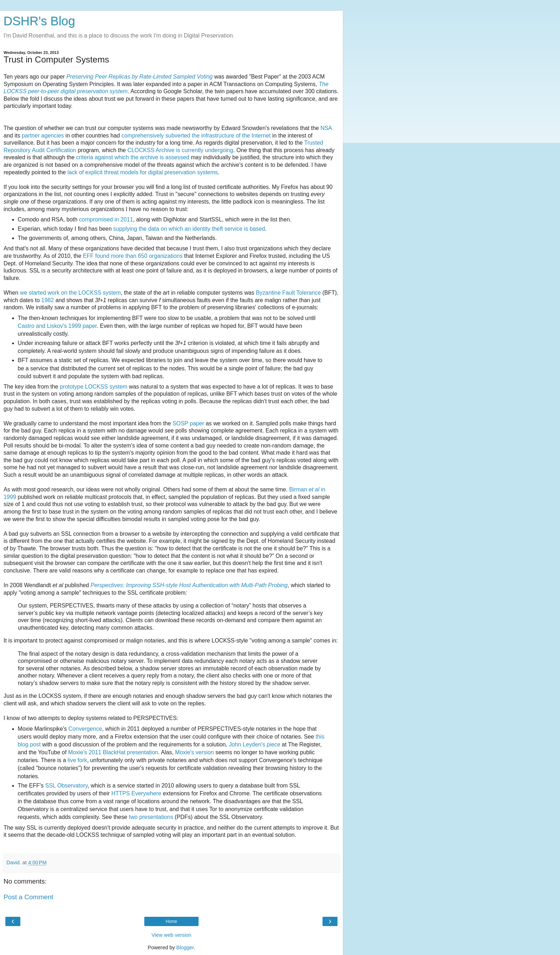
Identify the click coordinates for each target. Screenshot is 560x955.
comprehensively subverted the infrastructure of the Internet (196, 136)
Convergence (85, 729)
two (133, 817)
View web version (171, 935)
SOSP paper (188, 423)
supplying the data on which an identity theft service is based (189, 229)
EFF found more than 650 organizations (133, 256)
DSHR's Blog (39, 21)
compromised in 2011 (106, 219)
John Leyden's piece (255, 744)
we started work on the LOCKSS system (70, 293)
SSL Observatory (67, 786)
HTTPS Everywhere (136, 793)
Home (171, 921)
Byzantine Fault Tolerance (288, 293)
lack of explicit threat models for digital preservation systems (143, 172)
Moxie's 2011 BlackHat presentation (113, 752)
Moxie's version (194, 752)
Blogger (185, 947)
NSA (326, 128)
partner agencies (43, 136)
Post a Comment (28, 897)
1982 (48, 300)
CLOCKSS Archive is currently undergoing (180, 150)
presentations (156, 817)
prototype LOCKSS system (93, 387)
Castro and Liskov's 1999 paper (57, 326)
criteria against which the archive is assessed (133, 157)
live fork (77, 760)
